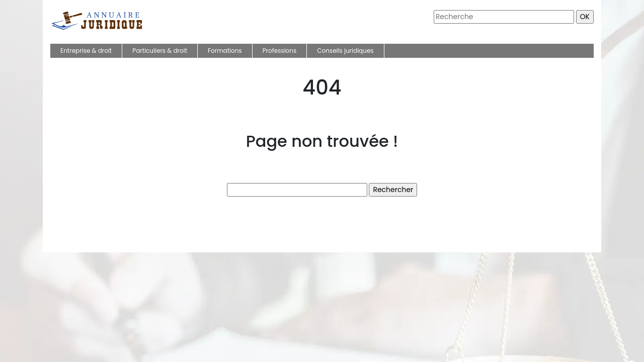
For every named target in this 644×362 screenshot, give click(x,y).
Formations (225, 51)
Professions (280, 51)
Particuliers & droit (160, 51)
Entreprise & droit (86, 51)
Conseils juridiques (345, 51)
